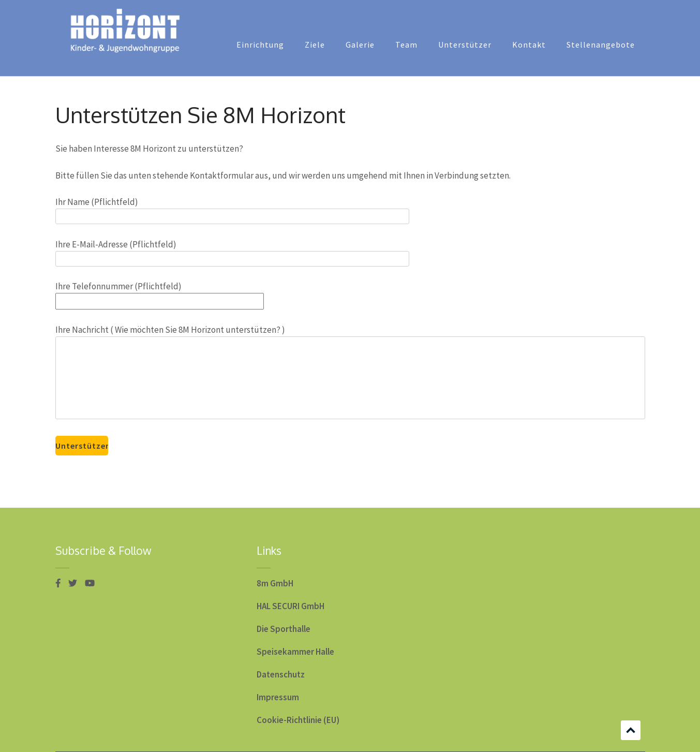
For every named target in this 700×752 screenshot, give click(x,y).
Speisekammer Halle (295, 652)
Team (406, 45)
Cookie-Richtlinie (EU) (298, 720)
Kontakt (529, 45)
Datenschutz (281, 674)
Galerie (360, 45)
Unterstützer (465, 45)
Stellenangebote (601, 45)
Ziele (315, 45)
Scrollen (631, 730)
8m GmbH (275, 583)
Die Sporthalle (284, 629)
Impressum (278, 697)
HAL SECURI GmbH (291, 606)
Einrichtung (260, 45)
